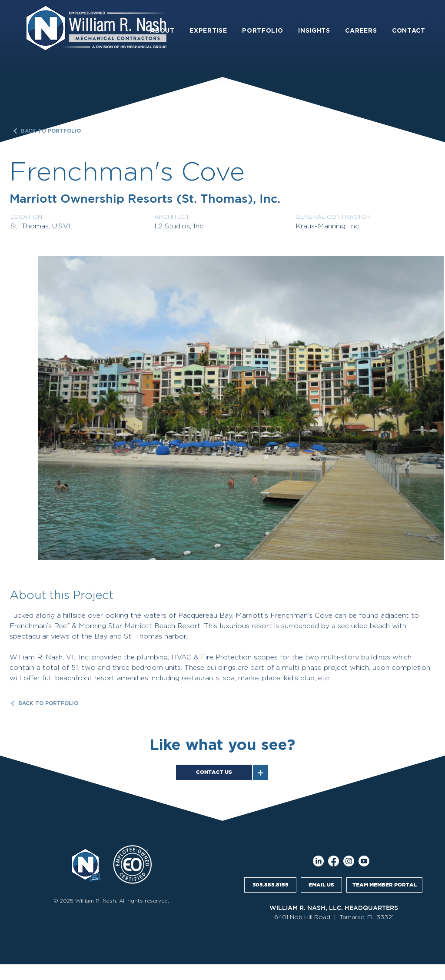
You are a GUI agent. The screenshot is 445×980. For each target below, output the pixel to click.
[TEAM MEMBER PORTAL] (384, 885)
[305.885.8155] (270, 885)
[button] (162, 31)
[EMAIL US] (321, 885)
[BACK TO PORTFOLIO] (49, 131)
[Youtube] (364, 861)
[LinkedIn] (318, 861)
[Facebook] (334, 861)
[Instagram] (349, 861)
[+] (261, 772)
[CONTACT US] (214, 772)
